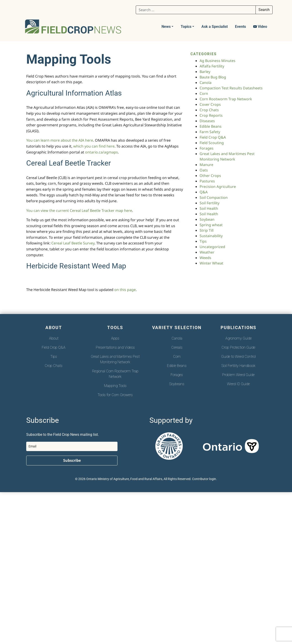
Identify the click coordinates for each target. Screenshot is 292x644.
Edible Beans (211, 126)
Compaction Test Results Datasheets (231, 88)
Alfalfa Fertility (212, 66)
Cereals (177, 347)
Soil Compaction (214, 197)
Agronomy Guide (239, 338)
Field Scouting (212, 143)
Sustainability (211, 236)
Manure (206, 165)
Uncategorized (212, 247)
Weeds (205, 258)
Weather (207, 252)
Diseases (207, 121)
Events (240, 27)
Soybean (207, 219)
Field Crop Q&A (213, 137)
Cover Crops (210, 104)
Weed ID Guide (238, 384)
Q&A (204, 192)
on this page (125, 290)
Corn (204, 93)
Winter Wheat (211, 263)
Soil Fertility (210, 203)
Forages (207, 148)
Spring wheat (211, 225)
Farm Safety (210, 132)
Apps (115, 338)
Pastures (207, 181)
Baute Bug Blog (213, 77)
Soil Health (209, 208)
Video (260, 27)
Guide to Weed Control (239, 357)
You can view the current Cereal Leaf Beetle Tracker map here (79, 210)
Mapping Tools (115, 386)
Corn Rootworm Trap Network (226, 99)
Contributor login (204, 479)
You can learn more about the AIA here (60, 140)
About (54, 338)
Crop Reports (211, 115)
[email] (72, 446)
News (166, 27)
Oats (204, 170)
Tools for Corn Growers (115, 395)
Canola (206, 83)
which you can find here (94, 146)
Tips (203, 241)
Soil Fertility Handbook (239, 366)
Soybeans (177, 384)
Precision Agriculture (218, 187)
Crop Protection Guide (238, 347)
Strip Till (207, 230)
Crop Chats (209, 110)
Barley (205, 72)
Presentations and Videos (115, 347)
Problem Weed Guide (238, 375)
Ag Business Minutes (218, 61)
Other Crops (210, 176)
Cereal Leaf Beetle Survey (73, 243)
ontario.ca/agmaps (102, 152)
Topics (186, 27)
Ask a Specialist (215, 27)
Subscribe (72, 460)
